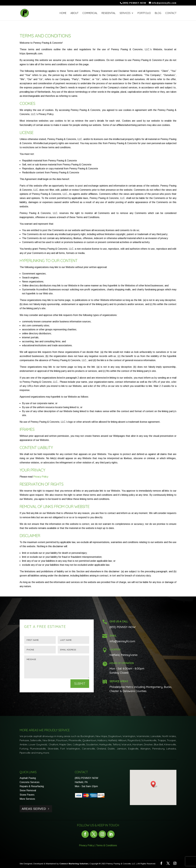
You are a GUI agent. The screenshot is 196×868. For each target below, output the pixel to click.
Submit (80, 684)
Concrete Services (30, 782)
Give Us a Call (119, 621)
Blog (158, 13)
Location (115, 649)
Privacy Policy (41, 477)
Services (125, 13)
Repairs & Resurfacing (32, 786)
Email (113, 636)
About (74, 13)
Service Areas (119, 681)
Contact (171, 13)
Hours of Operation (122, 663)
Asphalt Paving (28, 778)
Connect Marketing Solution (74, 864)
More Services (27, 799)
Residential (109, 13)
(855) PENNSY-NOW (86, 778)
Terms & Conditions (106, 845)
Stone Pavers (27, 795)
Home (63, 13)
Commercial (90, 13)
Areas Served (34, 809)
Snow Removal (28, 790)
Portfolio (144, 13)
